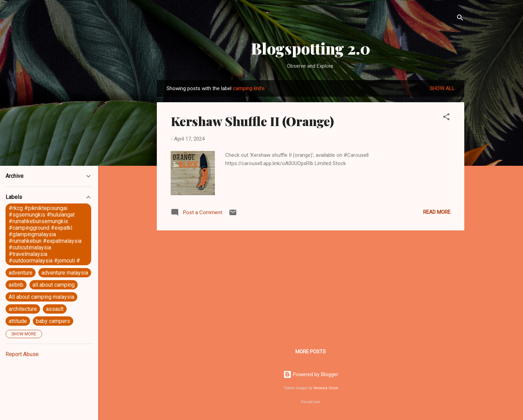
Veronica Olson (326, 388)
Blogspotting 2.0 (311, 48)
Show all (442, 88)
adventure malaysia (65, 273)
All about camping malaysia (41, 297)
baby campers (53, 321)
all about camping (54, 285)
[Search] (460, 19)
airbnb (16, 285)
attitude (18, 321)
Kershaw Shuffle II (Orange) (252, 121)
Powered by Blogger (311, 374)
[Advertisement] (311, 284)
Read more (437, 212)
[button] (446, 118)
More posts (311, 352)
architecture (23, 309)
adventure (21, 273)
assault (55, 309)
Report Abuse (22, 354)
